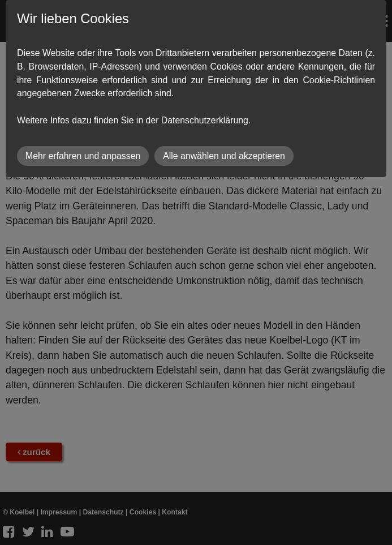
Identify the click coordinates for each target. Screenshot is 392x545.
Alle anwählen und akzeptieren (224, 156)
